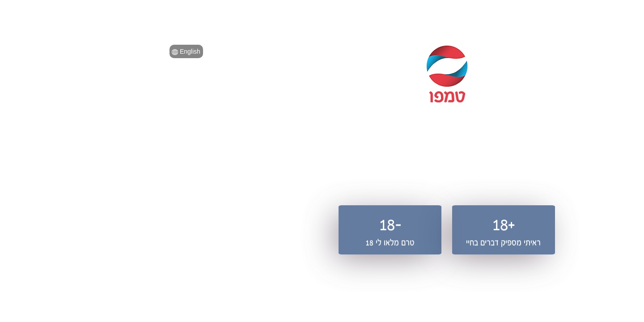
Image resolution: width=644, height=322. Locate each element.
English (61, 51)
